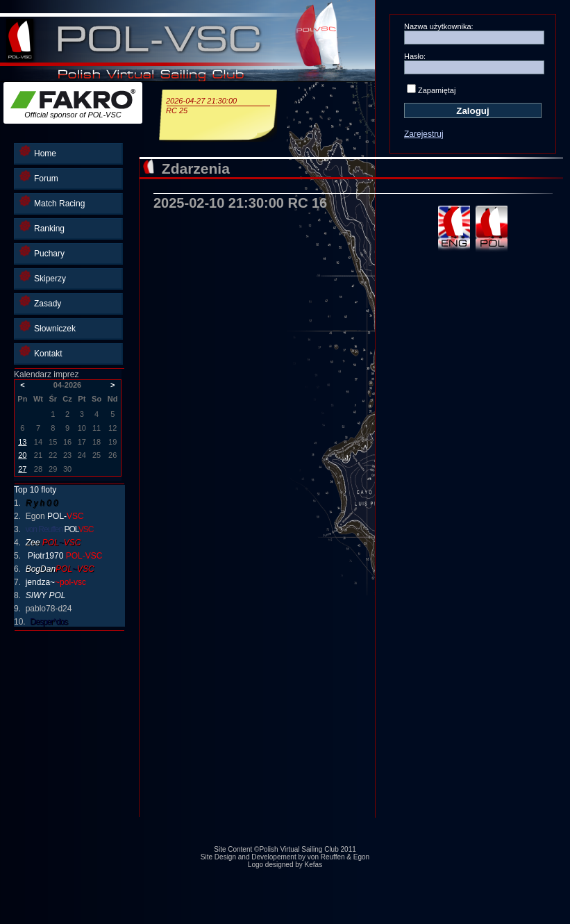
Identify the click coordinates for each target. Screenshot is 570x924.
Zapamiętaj (437, 90)
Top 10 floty (35, 490)
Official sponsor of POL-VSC (73, 104)
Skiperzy (43, 277)
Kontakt (41, 352)
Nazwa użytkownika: (439, 26)
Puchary (42, 252)
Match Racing (52, 202)
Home (38, 152)
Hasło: (415, 56)
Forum (39, 177)
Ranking (42, 227)
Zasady (40, 302)
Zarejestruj (424, 134)
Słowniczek (48, 327)
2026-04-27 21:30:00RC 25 (218, 106)
